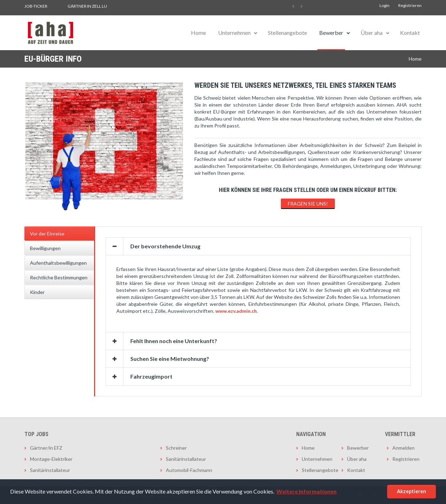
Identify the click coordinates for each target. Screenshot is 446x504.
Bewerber (331, 33)
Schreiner (176, 448)
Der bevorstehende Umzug (165, 246)
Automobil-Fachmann (189, 470)
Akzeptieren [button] (412, 491)
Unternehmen (234, 33)
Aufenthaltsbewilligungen (58, 263)
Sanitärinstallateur (50, 470)
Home (198, 33)
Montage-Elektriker (51, 459)
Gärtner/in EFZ (46, 448)
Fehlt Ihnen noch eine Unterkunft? (174, 341)
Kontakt (410, 33)
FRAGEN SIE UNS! (308, 204)
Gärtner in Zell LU (87, 6)
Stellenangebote (287, 33)
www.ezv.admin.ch (236, 311)
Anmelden (403, 448)
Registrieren (410, 5)
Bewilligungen (45, 248)
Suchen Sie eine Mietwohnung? (170, 359)
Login (385, 5)
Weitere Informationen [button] (306, 491)
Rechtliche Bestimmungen (59, 277)
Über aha (372, 33)
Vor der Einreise (47, 234)
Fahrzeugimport (151, 376)
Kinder (37, 292)
